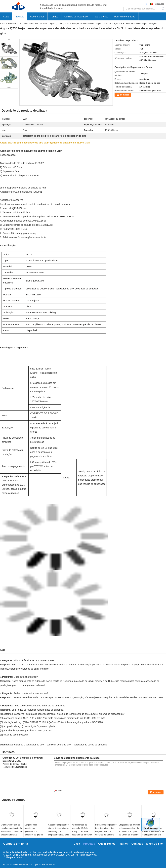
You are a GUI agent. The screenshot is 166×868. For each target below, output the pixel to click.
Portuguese (159, 4)
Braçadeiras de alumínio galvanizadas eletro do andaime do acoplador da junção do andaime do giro (130, 831)
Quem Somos (37, 17)
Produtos (19, 17)
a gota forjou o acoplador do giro (27, 745)
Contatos (137, 844)
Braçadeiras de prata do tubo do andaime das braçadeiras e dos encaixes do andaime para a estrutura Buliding (106, 833)
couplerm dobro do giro (59, 745)
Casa (6, 17)
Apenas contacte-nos (45, 865)
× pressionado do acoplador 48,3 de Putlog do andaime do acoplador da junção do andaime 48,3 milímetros (82, 833)
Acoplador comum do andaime (33, 24)
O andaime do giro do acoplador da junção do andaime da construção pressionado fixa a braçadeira (11, 831)
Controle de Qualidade (76, 17)
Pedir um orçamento (125, 17)
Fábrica (54, 17)
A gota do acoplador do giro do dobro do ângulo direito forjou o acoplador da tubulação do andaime (59, 831)
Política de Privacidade (15, 852)
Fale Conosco (101, 17)
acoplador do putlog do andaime (90, 745)
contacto (124, 95)
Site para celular (13, 857)
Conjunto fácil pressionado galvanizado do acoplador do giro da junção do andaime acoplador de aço (34, 833)
